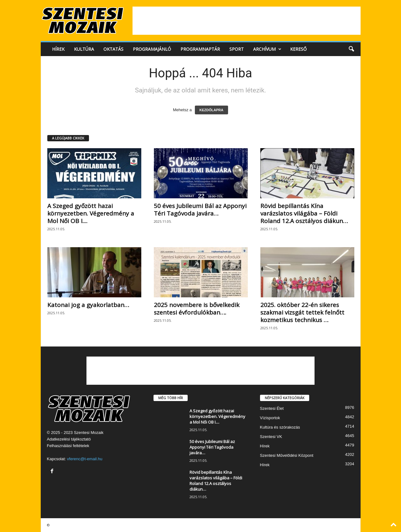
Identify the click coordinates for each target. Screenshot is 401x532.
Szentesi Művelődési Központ (287, 455)
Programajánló (152, 49)
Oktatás (113, 49)
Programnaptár (200, 49)
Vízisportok (270, 418)
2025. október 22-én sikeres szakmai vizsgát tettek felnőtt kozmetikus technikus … (302, 312)
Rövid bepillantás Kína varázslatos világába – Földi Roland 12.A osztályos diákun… (304, 213)
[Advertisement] (247, 21)
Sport (237, 49)
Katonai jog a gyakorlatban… (88, 305)
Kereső (298, 49)
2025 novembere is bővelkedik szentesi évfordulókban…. (197, 309)
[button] (351, 49)
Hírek (58, 49)
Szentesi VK (271, 437)
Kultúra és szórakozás (280, 427)
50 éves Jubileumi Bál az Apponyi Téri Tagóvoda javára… (200, 210)
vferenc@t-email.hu (85, 459)
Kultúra (84, 49)
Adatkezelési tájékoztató (69, 439)
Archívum (267, 49)
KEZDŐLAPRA (211, 110)
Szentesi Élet (272, 408)
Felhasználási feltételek (68, 446)
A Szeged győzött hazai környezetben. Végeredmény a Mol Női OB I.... (91, 213)
